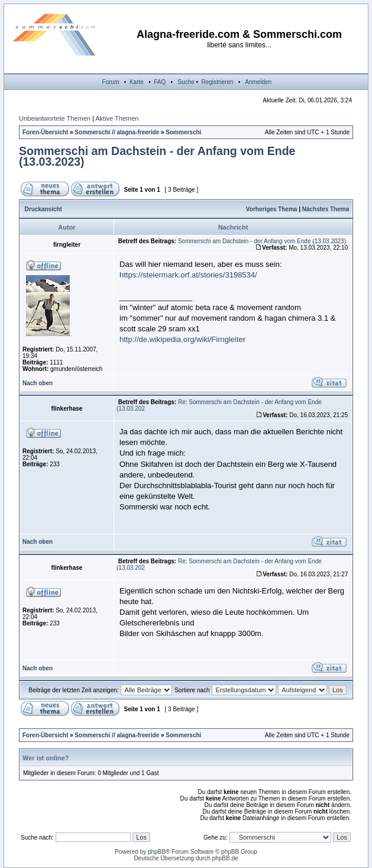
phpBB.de (225, 858)
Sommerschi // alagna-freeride (117, 132)
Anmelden (258, 82)
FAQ (160, 82)
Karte (137, 82)
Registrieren (218, 82)
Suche (186, 82)
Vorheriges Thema (272, 209)
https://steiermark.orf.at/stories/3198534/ (188, 275)
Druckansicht (43, 209)
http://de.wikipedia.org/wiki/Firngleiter (182, 339)
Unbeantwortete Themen (55, 118)
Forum (111, 82)
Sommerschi (183, 132)
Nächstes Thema (326, 209)
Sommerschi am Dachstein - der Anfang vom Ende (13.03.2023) (157, 156)
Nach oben (38, 383)
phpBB (157, 852)
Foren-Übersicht (45, 132)
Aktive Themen (117, 118)
